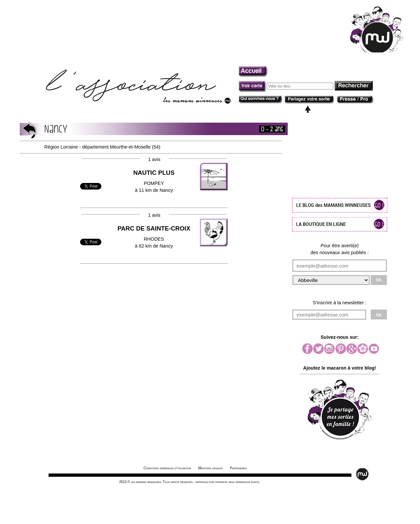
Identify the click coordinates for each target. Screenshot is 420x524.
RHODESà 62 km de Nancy (154, 237)
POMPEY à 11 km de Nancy (154, 181)
